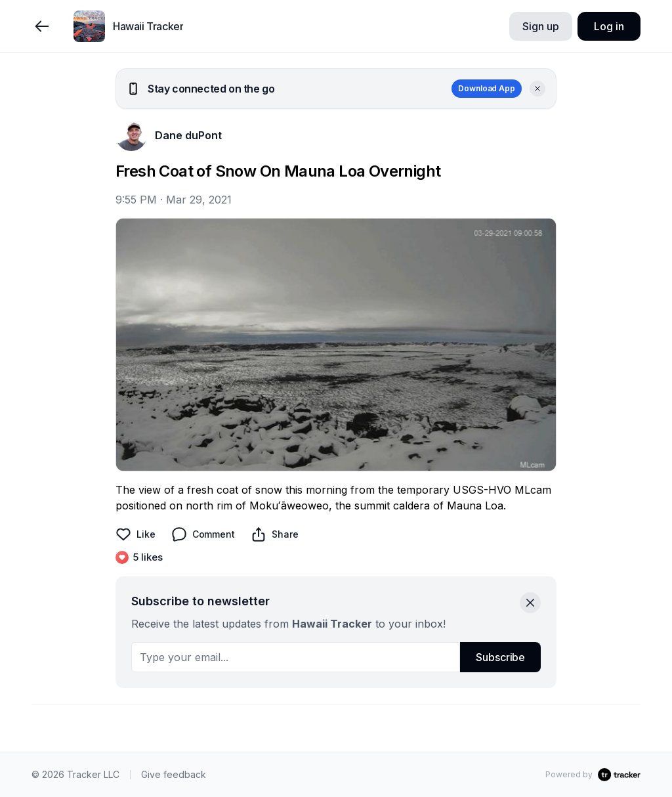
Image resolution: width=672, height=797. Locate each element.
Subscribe (500, 657)
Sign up (540, 26)
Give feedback (174, 774)
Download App (487, 88)
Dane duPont (188, 135)
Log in (609, 26)
